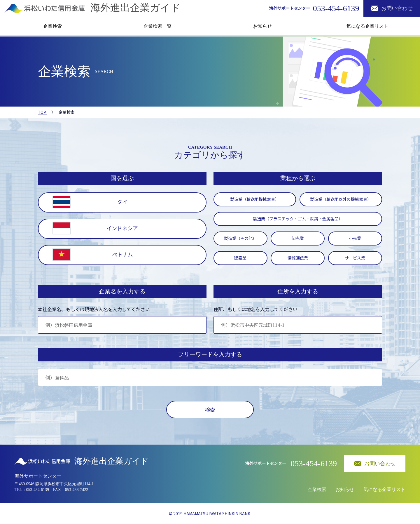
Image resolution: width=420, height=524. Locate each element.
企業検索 (52, 27)
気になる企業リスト (367, 27)
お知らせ (262, 27)
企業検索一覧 (157, 27)
